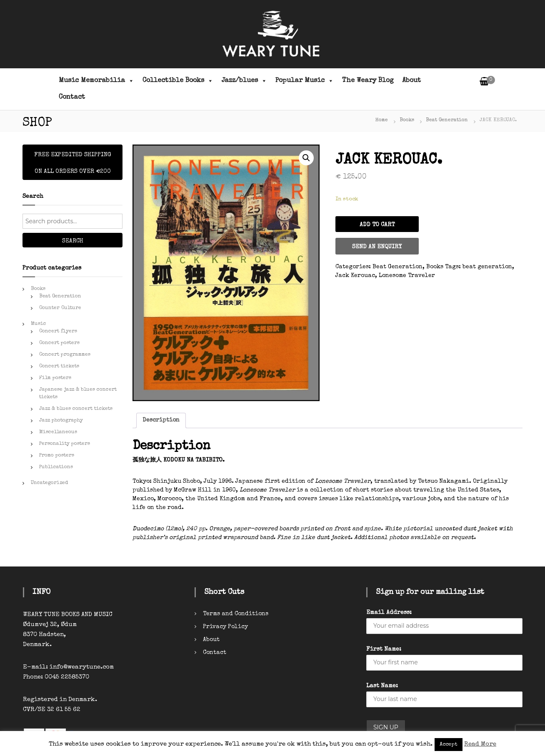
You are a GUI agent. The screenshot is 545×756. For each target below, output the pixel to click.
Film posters (55, 378)
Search (73, 241)
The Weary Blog (368, 81)
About (411, 81)
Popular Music (305, 81)
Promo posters (57, 456)
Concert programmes (65, 355)
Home (382, 120)
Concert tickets (59, 367)
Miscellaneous (58, 432)
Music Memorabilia (96, 81)
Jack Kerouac (355, 276)
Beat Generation (447, 120)
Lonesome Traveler (407, 276)
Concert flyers (58, 332)
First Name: (384, 649)
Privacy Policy (225, 627)
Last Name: (382, 686)
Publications (56, 467)
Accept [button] (449, 745)
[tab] (161, 420)
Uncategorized (49, 483)
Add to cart (377, 225)
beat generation (487, 267)
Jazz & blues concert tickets (76, 409)
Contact (72, 97)
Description (161, 420)
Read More (480, 744)
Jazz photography (61, 421)
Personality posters (65, 444)
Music (39, 324)
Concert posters (59, 343)
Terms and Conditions (236, 614)
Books (407, 120)
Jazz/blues (244, 81)
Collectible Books (178, 81)
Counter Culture (60, 308)
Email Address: (389, 613)
